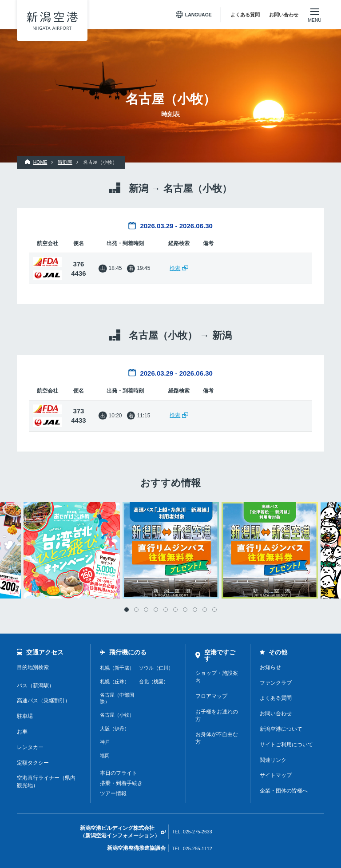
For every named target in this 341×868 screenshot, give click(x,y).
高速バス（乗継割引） (44, 701)
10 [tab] (214, 610)
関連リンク (273, 760)
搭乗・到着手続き (121, 783)
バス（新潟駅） (36, 686)
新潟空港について (281, 729)
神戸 (105, 742)
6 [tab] (175, 610)
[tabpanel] (171, 550)
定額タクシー (33, 763)
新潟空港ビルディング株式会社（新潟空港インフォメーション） (120, 832)
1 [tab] (127, 610)
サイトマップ (276, 775)
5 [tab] (166, 610)
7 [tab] (185, 610)
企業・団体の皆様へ (284, 791)
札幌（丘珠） (115, 682)
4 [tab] (156, 610)
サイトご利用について (286, 745)
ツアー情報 (113, 793)
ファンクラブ (276, 683)
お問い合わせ (284, 15)
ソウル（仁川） (156, 668)
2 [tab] (136, 610)
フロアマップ (211, 696)
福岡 (105, 756)
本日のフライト (119, 773)
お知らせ (270, 667)
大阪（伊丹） (115, 729)
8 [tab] (195, 610)
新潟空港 (52, 21)
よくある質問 (245, 15)
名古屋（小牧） (117, 715)
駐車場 (25, 716)
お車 (22, 732)
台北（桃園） (154, 682)
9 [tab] (205, 610)
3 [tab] (146, 610)
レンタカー (30, 747)
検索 (175, 268)
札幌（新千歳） (117, 668)
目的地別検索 (33, 667)
